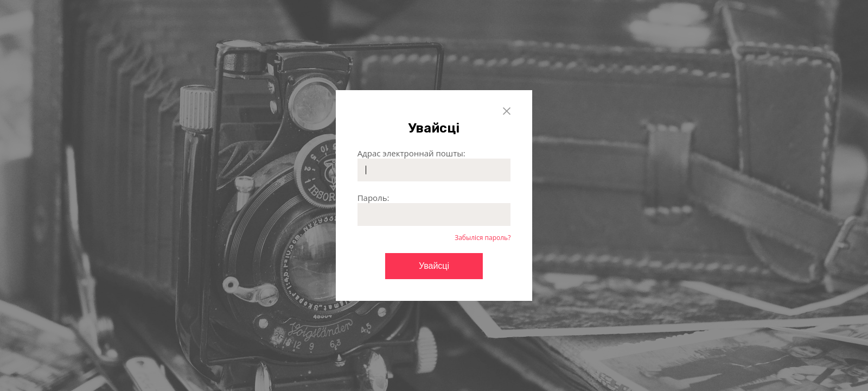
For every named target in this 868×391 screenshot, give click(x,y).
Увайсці (434, 266)
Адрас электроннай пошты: (411, 153)
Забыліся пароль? (483, 238)
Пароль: (374, 198)
